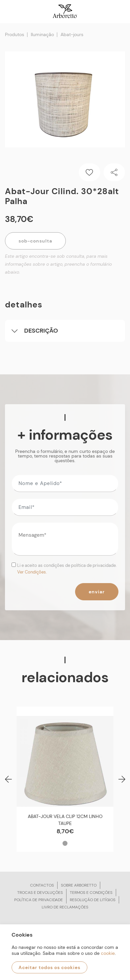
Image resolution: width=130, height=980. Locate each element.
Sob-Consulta (35, 241)
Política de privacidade (39, 900)
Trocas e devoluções (40, 893)
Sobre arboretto (79, 885)
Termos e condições (91, 893)
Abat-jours (72, 34)
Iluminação (42, 34)
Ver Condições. (32, 572)
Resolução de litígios (93, 900)
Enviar (97, 592)
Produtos (15, 34)
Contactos (42, 885)
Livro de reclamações (65, 907)
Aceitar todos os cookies (49, 967)
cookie (108, 953)
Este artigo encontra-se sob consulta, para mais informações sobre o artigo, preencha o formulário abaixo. (58, 264)
